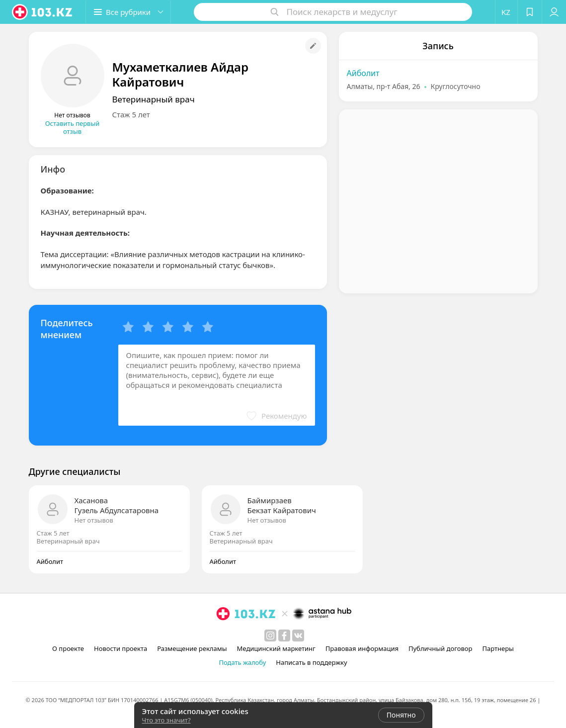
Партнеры (498, 648)
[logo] (43, 12)
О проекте (68, 648)
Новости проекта (121, 648)
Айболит (363, 73)
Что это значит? (166, 720)
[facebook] (284, 636)
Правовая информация (362, 648)
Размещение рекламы (192, 648)
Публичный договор (440, 648)
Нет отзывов (94, 520)
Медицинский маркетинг (276, 648)
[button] (128, 12)
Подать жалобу (242, 662)
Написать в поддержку (311, 662)
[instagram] (270, 636)
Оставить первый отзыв (73, 127)
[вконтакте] (298, 636)
